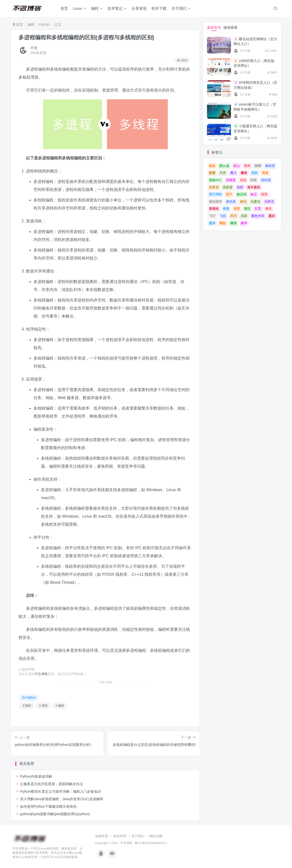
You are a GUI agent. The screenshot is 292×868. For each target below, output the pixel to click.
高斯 (253, 180)
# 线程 (27, 706)
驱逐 (264, 194)
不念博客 (41, 674)
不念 (34, 48)
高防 (254, 173)
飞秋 (223, 216)
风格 (244, 216)
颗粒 (223, 223)
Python (44, 25)
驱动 (243, 202)
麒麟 (212, 173)
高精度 (231, 180)
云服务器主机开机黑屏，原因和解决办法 (51, 784)
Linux (79, 8)
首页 (64, 8)
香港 (226, 209)
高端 (243, 180)
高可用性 (215, 194)
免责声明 (120, 836)
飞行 (212, 216)
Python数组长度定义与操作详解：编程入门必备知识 (60, 791)
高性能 (266, 180)
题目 (272, 216)
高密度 (228, 187)
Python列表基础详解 (36, 776)
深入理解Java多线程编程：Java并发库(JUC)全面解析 (62, 799)
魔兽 (244, 173)
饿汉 (247, 209)
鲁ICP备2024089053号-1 (151, 843)
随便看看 (230, 28)
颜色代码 (258, 216)
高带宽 (214, 187)
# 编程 (60, 706)
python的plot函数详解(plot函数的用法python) (55, 814)
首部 (237, 209)
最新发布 (214, 28)
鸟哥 (223, 173)
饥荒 (258, 209)
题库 (212, 223)
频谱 (233, 223)
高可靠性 (254, 187)
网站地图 (156, 836)
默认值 (224, 166)
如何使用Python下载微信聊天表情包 (48, 806)
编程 (97, 8)
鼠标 (212, 166)
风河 (233, 216)
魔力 (233, 173)
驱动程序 (215, 202)
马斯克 (269, 202)
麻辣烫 (270, 166)
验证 (254, 194)
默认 (237, 166)
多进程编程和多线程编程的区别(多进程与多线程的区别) (86, 37)
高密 (240, 187)
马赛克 (255, 202)
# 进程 (43, 706)
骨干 (229, 194)
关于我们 (181, 8)
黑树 (247, 166)
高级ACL (215, 180)
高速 (265, 173)
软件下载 (159, 8)
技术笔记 (117, 8)
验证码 (242, 194)
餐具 (268, 209)
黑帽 (258, 166)
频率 (244, 223)
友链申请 (101, 836)
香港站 (214, 209)
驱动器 (231, 202)
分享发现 (139, 8)
